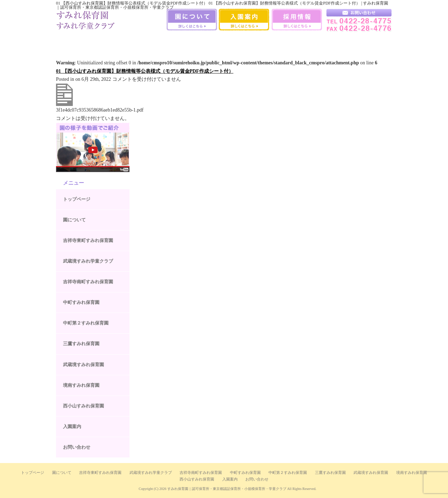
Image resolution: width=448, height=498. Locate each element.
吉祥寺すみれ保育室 (75, 42)
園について (74, 220)
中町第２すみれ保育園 (86, 323)
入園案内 (72, 426)
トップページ (77, 199)
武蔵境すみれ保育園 (261, 42)
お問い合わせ (77, 447)
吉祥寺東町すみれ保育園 (88, 240)
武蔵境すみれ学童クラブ (372, 42)
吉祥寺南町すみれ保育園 (112, 42)
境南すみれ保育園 (299, 42)
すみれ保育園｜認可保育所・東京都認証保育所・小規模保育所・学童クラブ (227, 489)
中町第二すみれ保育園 (187, 42)
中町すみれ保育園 (149, 42)
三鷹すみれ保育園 (224, 42)
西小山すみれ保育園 (334, 42)
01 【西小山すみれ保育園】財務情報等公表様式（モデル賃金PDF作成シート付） (145, 71)
